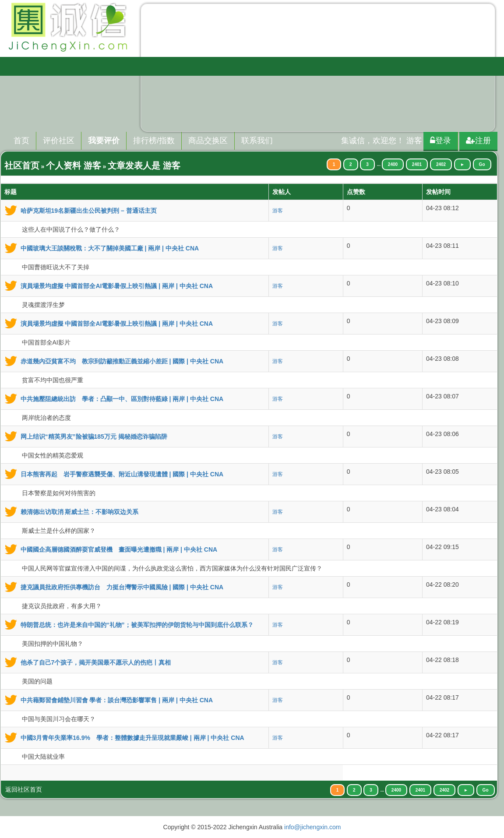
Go (482, 164)
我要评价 (104, 141)
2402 (441, 164)
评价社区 (59, 141)
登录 (441, 141)
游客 (278, 211)
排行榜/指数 (154, 141)
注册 (478, 141)
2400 (393, 164)
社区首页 (22, 165)
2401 (417, 164)
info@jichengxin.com (312, 827)
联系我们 (257, 141)
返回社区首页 (24, 789)
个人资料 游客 (74, 165)
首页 (21, 141)
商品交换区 (208, 141)
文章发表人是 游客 (144, 165)
